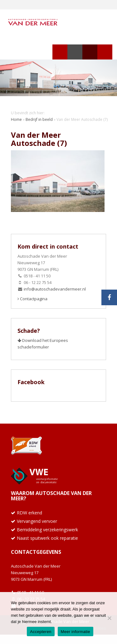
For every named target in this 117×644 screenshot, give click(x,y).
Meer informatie (76, 632)
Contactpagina (32, 299)
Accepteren (41, 632)
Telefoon (90, 52)
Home (16, 119)
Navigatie (60, 52)
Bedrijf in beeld (39, 119)
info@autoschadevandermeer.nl (55, 289)
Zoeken (75, 52)
